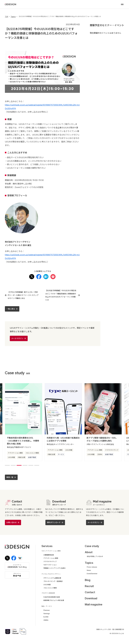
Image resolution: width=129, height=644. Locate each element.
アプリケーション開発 (15, 453)
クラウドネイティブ (112, 450)
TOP (7, 17)
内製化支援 (22, 458)
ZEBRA (100, 455)
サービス (61, 455)
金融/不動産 (32, 458)
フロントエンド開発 (32, 453)
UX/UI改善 (11, 458)
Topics (13, 17)
